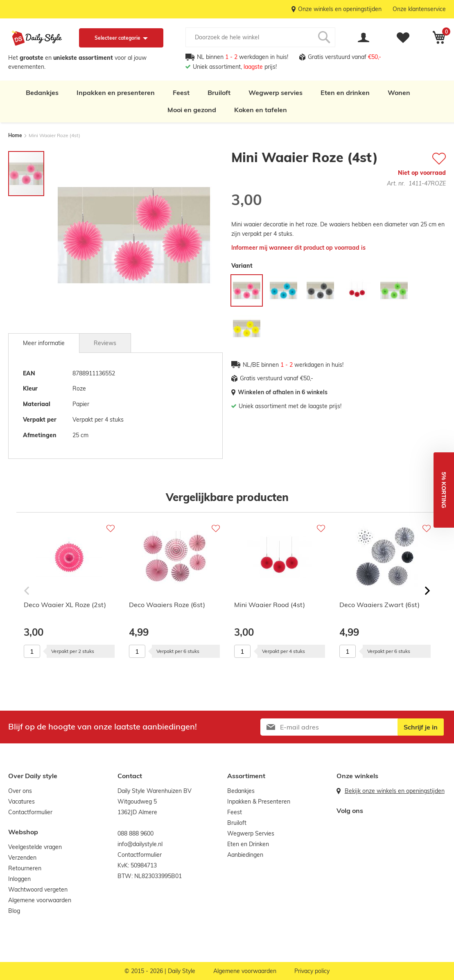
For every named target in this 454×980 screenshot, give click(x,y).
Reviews (105, 343)
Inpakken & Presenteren (259, 802)
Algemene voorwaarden (40, 900)
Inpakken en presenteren (116, 93)
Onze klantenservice (419, 9)
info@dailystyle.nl (140, 844)
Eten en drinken (345, 93)
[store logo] (37, 38)
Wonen (399, 93)
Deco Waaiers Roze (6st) (167, 605)
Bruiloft (219, 93)
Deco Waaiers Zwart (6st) (379, 605)
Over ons (20, 791)
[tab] (44, 343)
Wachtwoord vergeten (38, 890)
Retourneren (25, 868)
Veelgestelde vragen (35, 847)
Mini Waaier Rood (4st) (270, 605)
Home (15, 135)
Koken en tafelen (261, 110)
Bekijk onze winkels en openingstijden (395, 791)
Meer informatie (44, 343)
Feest (181, 93)
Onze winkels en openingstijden (340, 9)
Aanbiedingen (245, 855)
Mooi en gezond (192, 110)
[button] (444, 490)
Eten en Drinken (248, 844)
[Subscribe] (421, 727)
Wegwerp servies (276, 93)
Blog (14, 911)
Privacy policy (312, 971)
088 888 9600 (136, 833)
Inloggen (19, 879)
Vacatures (21, 802)
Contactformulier (30, 812)
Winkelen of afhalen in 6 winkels (283, 392)
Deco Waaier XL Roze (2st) (65, 605)
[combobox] (260, 37)
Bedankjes (42, 93)
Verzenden (22, 858)
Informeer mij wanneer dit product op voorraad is (298, 248)
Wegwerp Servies (251, 833)
